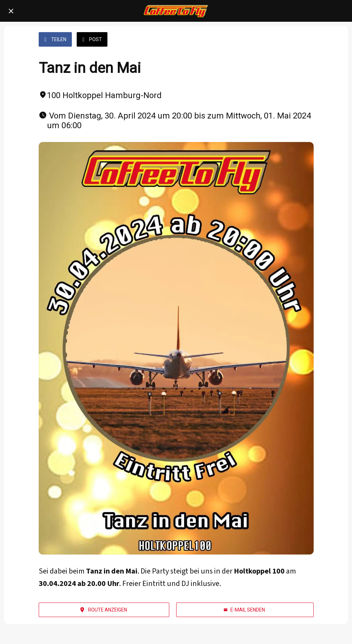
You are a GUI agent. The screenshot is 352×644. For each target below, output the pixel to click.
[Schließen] (11, 11)
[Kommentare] (305, 40)
